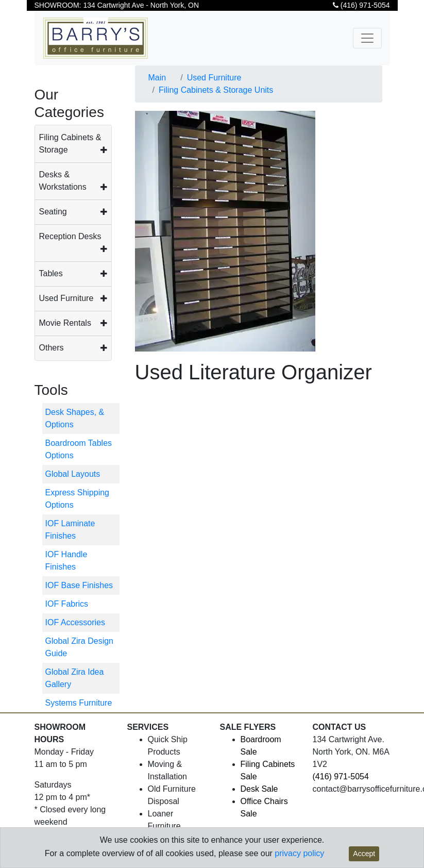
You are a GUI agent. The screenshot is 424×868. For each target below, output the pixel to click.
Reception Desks (70, 236)
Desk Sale (259, 789)
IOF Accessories (75, 622)
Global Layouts (73, 474)
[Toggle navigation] (367, 38)
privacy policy (299, 853)
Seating (53, 212)
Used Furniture (66, 298)
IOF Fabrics (67, 604)
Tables (51, 273)
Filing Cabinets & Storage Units (216, 90)
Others (52, 348)
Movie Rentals (65, 323)
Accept (364, 854)
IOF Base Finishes (79, 585)
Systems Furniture (79, 703)
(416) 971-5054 (361, 5)
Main (157, 78)
